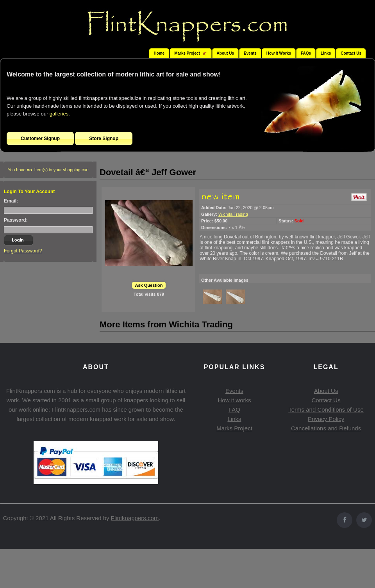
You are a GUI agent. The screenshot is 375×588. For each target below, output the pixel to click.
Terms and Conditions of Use (326, 409)
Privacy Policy (326, 419)
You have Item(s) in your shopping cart (48, 170)
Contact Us (351, 53)
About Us (225, 53)
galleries (59, 114)
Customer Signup (40, 139)
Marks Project (234, 428)
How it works (234, 400)
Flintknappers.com (135, 518)
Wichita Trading (233, 214)
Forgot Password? (23, 251)
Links (326, 53)
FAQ (234, 409)
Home (159, 53)
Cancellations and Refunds (326, 428)
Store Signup (104, 139)
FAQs (306, 53)
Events (250, 53)
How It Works (279, 53)
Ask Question (149, 285)
